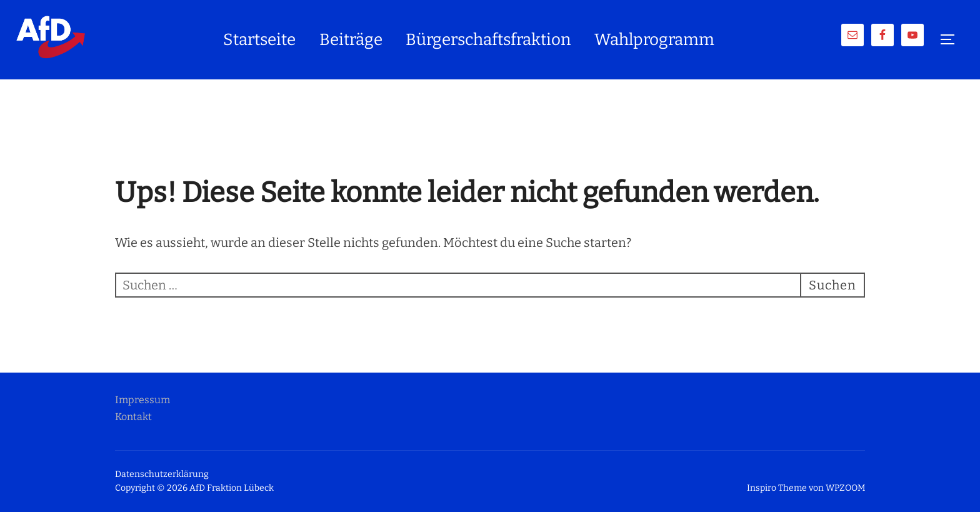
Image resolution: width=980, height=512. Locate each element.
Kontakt (133, 417)
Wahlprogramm (654, 40)
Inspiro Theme (777, 488)
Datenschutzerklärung (162, 474)
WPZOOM (845, 488)
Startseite (259, 40)
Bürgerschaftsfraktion (488, 40)
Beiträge (351, 40)
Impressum (142, 400)
